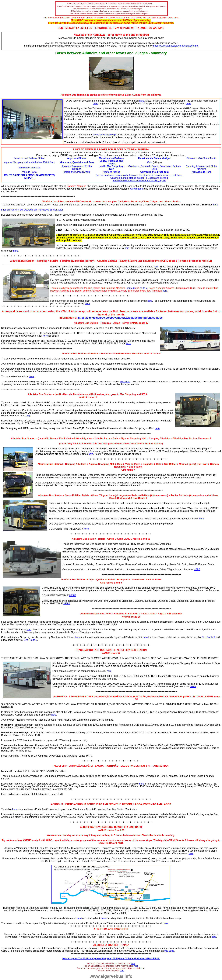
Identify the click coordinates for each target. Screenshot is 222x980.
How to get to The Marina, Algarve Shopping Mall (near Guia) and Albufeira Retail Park (111, 959)
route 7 (144, 288)
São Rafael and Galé (29, 168)
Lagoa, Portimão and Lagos (111, 162)
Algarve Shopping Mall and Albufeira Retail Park (29, 162)
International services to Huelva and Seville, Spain (139, 181)
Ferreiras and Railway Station (29, 158)
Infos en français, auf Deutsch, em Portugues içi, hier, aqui (32, 210)
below (193, 686)
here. (95, 103)
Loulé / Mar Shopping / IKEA (111, 168)
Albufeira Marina (111, 172)
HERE (197, 569)
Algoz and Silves (77, 158)
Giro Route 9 (208, 637)
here (142, 101)
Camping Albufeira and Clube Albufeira (201, 168)
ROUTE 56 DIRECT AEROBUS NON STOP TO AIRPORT (29, 177)
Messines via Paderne (111, 158)
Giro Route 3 (30, 640)
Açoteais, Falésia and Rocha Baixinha (77, 168)
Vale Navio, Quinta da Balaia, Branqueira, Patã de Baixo (154, 168)
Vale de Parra (29, 172)
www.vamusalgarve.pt (105, 135)
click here (125, 382)
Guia (150, 162)
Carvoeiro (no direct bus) (154, 172)
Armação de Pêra (201, 172)
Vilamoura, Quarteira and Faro (77, 162)
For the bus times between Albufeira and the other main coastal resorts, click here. (139, 175)
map (28, 416)
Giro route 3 (137, 189)
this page (169, 951)
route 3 (131, 288)
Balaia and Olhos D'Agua (77, 172)
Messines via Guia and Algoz (154, 158)
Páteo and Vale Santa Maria (201, 158)
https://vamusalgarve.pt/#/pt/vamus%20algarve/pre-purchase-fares (120, 318)
